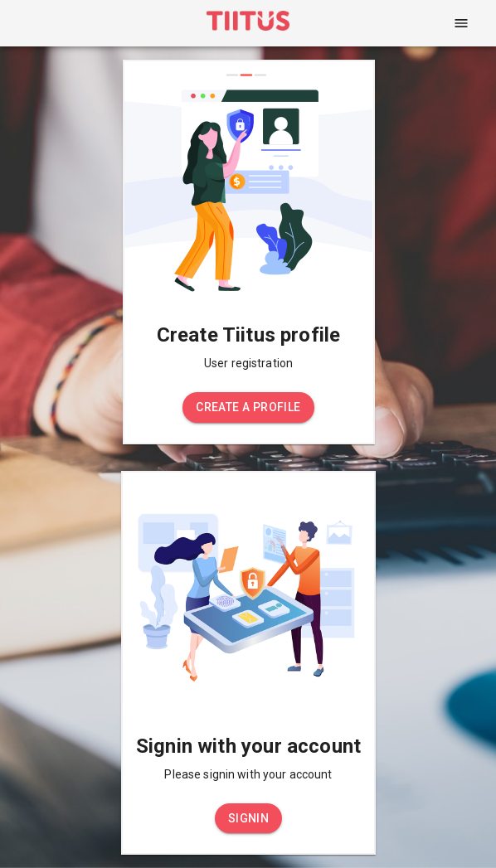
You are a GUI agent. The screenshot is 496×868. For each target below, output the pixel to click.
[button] (248, 407)
